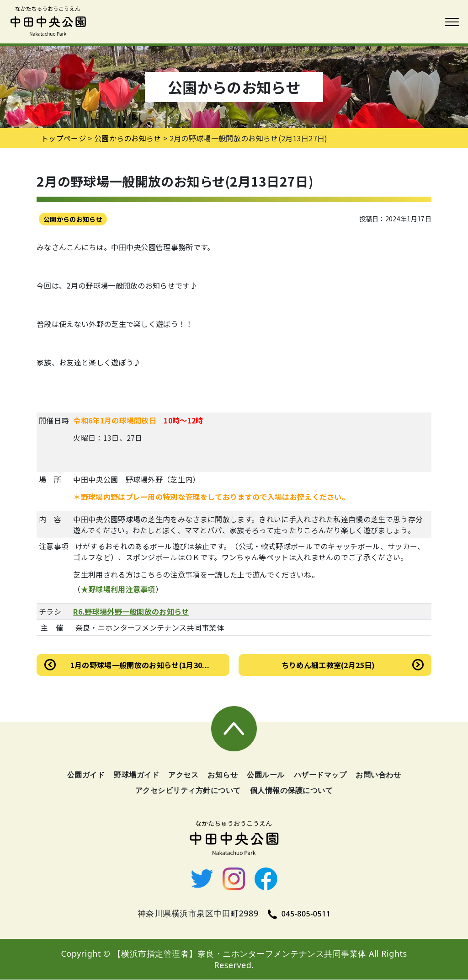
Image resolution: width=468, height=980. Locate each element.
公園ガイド (86, 775)
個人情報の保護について (292, 791)
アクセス (183, 775)
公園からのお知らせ (73, 219)
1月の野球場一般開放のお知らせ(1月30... (140, 665)
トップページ (64, 138)
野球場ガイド (136, 775)
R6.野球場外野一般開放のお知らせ (131, 611)
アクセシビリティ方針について (188, 791)
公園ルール (266, 775)
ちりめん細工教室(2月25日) (328, 665)
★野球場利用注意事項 (118, 589)
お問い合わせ (378, 775)
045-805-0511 (299, 914)
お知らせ (223, 775)
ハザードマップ (320, 775)
